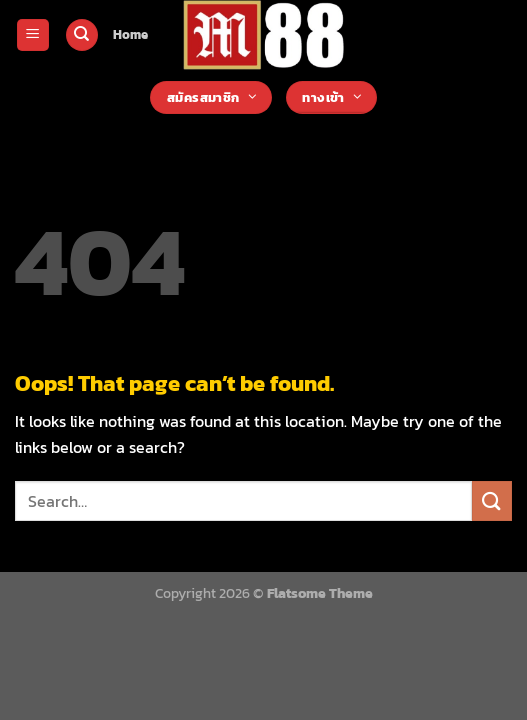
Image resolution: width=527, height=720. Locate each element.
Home (130, 34)
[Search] (82, 35)
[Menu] (33, 35)
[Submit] (492, 500)
